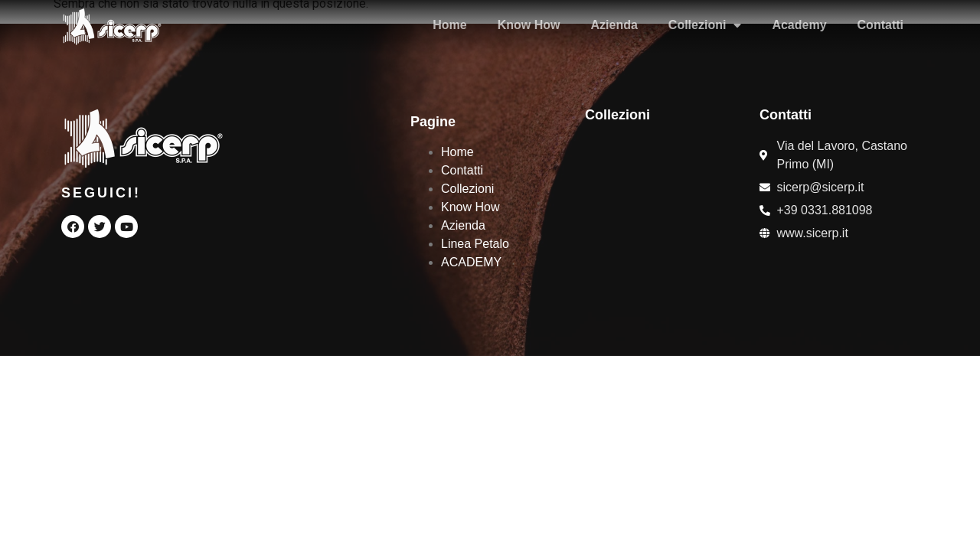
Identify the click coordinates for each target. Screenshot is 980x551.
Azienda (614, 25)
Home (449, 25)
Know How (529, 25)
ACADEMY (471, 262)
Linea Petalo (475, 244)
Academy (799, 25)
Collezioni (705, 25)
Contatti (880, 25)
